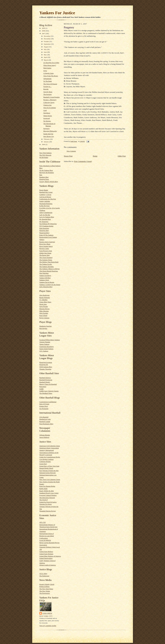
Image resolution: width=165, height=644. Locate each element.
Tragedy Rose (48, 92)
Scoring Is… (47, 86)
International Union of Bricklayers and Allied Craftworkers (47, 536)
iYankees (42, 210)
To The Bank (47, 81)
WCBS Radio (44, 157)
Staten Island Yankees (46, 349)
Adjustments (47, 79)
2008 (44, 31)
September (47, 44)
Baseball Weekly (45, 382)
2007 (44, 34)
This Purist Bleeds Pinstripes (49, 271)
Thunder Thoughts (45, 369)
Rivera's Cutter (44, 248)
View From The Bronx (51, 76)
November (47, 39)
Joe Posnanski (44, 409)
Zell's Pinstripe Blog (46, 287)
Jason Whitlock (44, 437)
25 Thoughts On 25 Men (51, 63)
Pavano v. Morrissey (50, 100)
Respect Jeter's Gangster (47, 242)
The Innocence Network (47, 498)
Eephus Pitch (44, 406)
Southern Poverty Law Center (49, 493)
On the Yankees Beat (46, 170)
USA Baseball (44, 417)
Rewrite (46, 89)
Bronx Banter (44, 190)
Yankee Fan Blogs (45, 275)
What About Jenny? (50, 65)
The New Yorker (45, 591)
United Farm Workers (46, 554)
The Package (47, 94)
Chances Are (47, 105)
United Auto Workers (46, 552)
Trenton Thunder (45, 342)
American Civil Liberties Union (50, 446)
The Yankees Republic (47, 267)
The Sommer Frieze (46, 260)
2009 (44, 28)
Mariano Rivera (44, 309)
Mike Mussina (44, 311)
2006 (44, 144)
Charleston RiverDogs (47, 347)
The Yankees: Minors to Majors (50, 269)
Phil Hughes (43, 328)
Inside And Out (48, 134)
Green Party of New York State (49, 466)
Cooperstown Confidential (48, 402)
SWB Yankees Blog (46, 367)
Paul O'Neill (43, 315)
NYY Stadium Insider (46, 226)
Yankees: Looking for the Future (50, 285)
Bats (41, 175)
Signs (45, 71)
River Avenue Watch (46, 246)
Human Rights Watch (46, 468)
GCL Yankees (44, 351)
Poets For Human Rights (47, 486)
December (47, 36)
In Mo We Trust (45, 206)
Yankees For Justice (57, 13)
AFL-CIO (43, 522)
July (45, 49)
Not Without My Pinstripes (48, 224)
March (46, 60)
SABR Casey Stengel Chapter (49, 391)
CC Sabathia (43, 300)
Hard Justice (47, 68)
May (45, 55)
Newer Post (68, 156)
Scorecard (47, 118)
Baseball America (45, 378)
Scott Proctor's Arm (46, 251)
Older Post (122, 156)
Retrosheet (43, 387)
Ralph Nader (44, 489)
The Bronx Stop (45, 255)
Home (95, 156)
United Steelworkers (46, 558)
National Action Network (48, 473)
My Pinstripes (44, 222)
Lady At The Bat (45, 215)
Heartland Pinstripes (46, 204)
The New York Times (46, 589)
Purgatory (46, 128)
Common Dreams (45, 461)
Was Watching (44, 273)
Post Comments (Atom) (83, 161)
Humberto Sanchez (46, 326)
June (45, 52)
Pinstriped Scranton (46, 362)
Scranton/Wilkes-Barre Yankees (50, 340)
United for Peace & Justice (48, 502)
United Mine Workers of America (50, 556)
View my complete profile (48, 626)
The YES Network (45, 155)
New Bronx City (49, 136)
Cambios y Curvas (45, 194)
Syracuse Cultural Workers (48, 495)
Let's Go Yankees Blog (47, 217)
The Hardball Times (46, 393)
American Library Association (49, 448)
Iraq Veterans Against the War (49, 471)
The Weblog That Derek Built (49, 262)
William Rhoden (45, 435)
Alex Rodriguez (45, 295)
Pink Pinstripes (44, 228)
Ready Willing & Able (47, 491)
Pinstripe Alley (44, 230)
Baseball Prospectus (46, 380)
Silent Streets (48, 116)
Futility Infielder (45, 201)
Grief (45, 110)
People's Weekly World (47, 584)
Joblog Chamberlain (46, 212)
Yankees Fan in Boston (47, 282)
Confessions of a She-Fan (48, 199)
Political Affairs (45, 586)
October (47, 41)
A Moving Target (49, 102)
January (46, 142)
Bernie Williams (45, 297)
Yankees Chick (44, 280)
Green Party (43, 464)
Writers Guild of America (48, 565)
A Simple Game (48, 73)
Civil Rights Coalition (47, 459)
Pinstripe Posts (44, 179)
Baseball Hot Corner (46, 192)
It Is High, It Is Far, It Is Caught (50, 208)
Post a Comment (71, 151)
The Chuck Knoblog (46, 257)
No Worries (47, 121)
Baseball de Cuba (45, 419)
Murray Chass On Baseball (48, 384)
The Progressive (45, 593)
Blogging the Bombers (47, 172)
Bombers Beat (44, 177)
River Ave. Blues (45, 244)
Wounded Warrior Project (48, 511)
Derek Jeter (43, 304)
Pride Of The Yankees (46, 235)
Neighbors (47, 113)
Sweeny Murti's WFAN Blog (49, 182)
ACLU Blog (43, 574)
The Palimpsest (44, 576)
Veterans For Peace (46, 504)
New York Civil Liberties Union (50, 479)
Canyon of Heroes (45, 197)
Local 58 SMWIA (45, 540)
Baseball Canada (45, 421)
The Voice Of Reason (50, 84)
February (47, 139)
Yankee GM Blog (45, 278)
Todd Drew (47, 613)
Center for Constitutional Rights (50, 457)
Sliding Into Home (45, 253)
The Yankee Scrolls (46, 264)
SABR (42, 389)
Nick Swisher (44, 313)
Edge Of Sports (44, 404)
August (46, 47)
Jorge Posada (44, 306)
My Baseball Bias (45, 219)
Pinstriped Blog (44, 233)
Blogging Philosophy (50, 131)
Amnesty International (47, 450)
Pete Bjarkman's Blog (46, 424)
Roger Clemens (44, 318)
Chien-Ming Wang (45, 302)
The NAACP (44, 500)
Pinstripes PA (44, 365)
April (46, 57)
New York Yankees (46, 153)
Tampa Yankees (44, 344)
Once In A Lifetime (50, 108)
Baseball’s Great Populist (51, 97)
